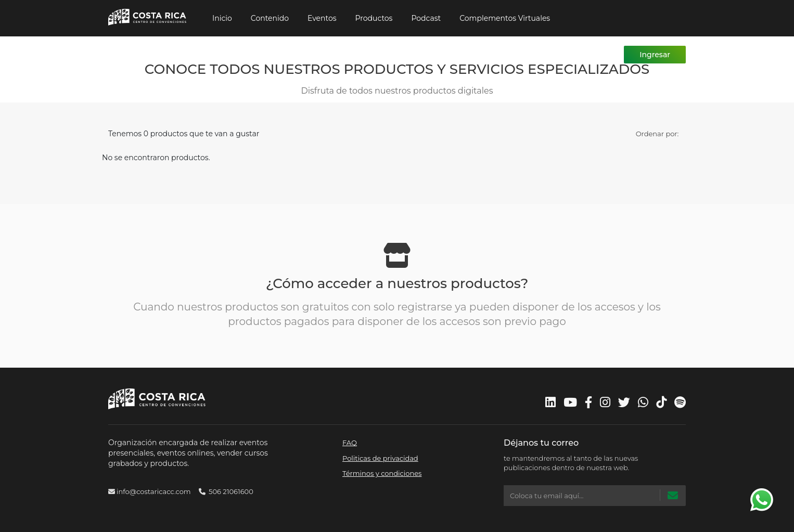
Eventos (322, 18)
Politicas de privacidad (380, 458)
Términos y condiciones (382, 473)
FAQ (350, 443)
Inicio (222, 18)
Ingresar (655, 55)
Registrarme (588, 55)
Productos (374, 18)
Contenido (270, 18)
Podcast (426, 18)
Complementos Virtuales (505, 18)
